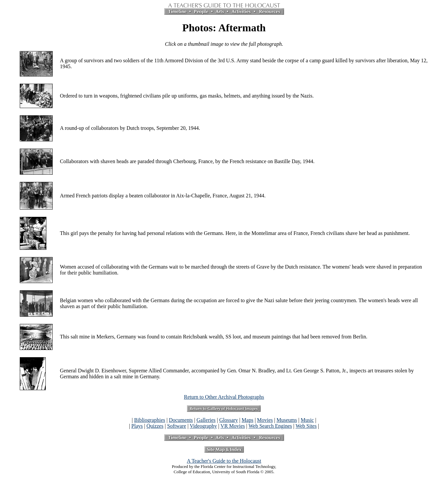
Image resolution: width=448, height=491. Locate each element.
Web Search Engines (270, 426)
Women (68, 267)
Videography (203, 426)
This (65, 233)
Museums (287, 420)
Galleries (206, 420)
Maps (248, 420)
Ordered (68, 96)
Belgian (68, 300)
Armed (67, 196)
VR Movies (233, 426)
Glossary (229, 420)
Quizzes (155, 426)
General (68, 371)
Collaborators (74, 161)
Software (177, 426)
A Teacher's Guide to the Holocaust (224, 461)
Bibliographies (150, 420)
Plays (137, 426)
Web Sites (306, 426)
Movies (265, 420)
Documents (181, 420)
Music (307, 420)
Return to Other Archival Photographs (224, 397)
